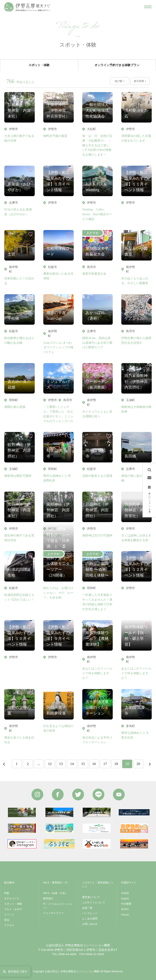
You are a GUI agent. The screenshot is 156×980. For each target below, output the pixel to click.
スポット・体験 (13, 904)
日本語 (125, 893)
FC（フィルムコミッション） (58, 906)
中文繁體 (126, 904)
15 (83, 764)
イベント (9, 915)
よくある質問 (90, 919)
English (125, 898)
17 (105, 764)
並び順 (118, 81)
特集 (7, 893)
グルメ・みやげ (13, 909)
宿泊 (7, 920)
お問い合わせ (90, 924)
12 (50, 764)
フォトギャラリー (53, 913)
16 (94, 764)
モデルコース (12, 898)
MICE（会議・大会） (55, 893)
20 (138, 764)
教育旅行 (48, 898)
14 (72, 764)
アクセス (9, 925)
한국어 (125, 909)
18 (116, 764)
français (125, 915)
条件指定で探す (15, 972)
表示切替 (139, 81)
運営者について (91, 897)
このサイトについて (94, 903)
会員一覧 (87, 908)
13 (61, 764)
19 (127, 764)
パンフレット (90, 913)
